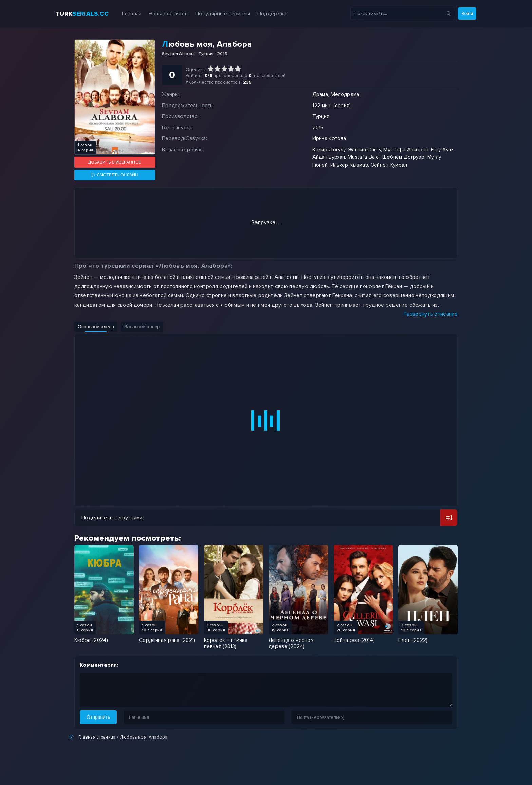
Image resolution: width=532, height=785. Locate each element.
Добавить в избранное (115, 162)
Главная (132, 14)
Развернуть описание (431, 314)
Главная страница (97, 737)
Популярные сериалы (223, 14)
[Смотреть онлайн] (115, 175)
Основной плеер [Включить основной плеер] (96, 327)
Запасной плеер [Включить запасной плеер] (142, 327)
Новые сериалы (169, 14)
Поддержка (272, 14)
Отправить (98, 717)
